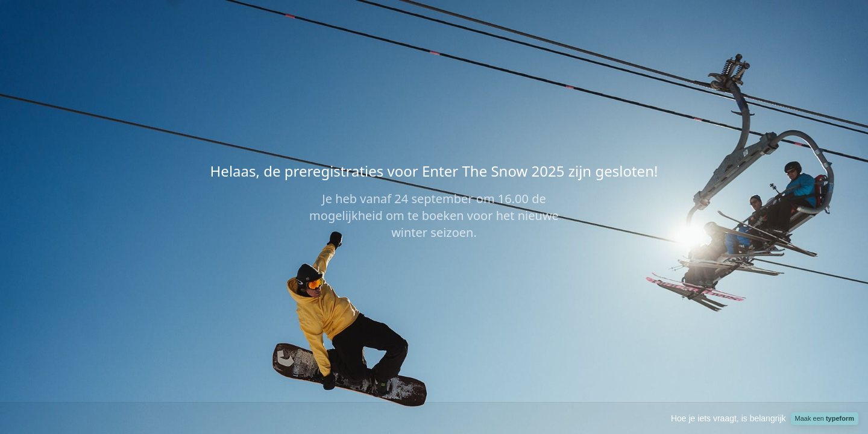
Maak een (825, 418)
